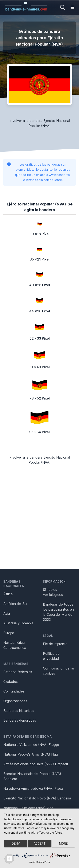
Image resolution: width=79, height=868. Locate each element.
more (63, 844)
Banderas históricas (19, 711)
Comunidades (14, 691)
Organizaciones (15, 701)
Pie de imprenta (55, 644)
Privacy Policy (44, 862)
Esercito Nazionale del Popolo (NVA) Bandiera (32, 776)
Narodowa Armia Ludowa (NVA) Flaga (33, 788)
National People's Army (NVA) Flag (31, 754)
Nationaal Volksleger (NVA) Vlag (28, 808)
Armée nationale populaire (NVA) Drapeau (36, 764)
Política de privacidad (51, 656)
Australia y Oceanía (18, 623)
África (8, 594)
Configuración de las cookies (59, 671)
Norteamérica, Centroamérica (15, 645)
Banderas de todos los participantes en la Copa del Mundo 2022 (58, 612)
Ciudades (11, 682)
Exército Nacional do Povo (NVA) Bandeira (37, 798)
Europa (9, 633)
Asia (7, 613)
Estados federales (18, 672)
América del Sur (15, 604)
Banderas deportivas (20, 720)
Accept (39, 844)
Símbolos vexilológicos (53, 592)
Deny (16, 844)
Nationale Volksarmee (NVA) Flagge (31, 745)
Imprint (32, 862)
